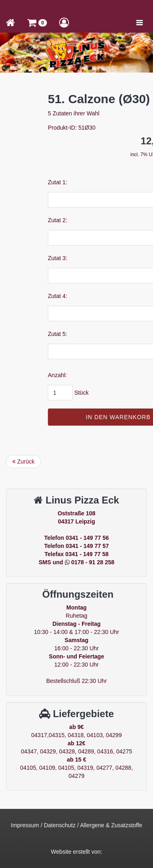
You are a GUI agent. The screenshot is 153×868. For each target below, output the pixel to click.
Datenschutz (60, 825)
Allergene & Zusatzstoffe (111, 825)
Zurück (23, 462)
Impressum (25, 825)
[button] (37, 22)
